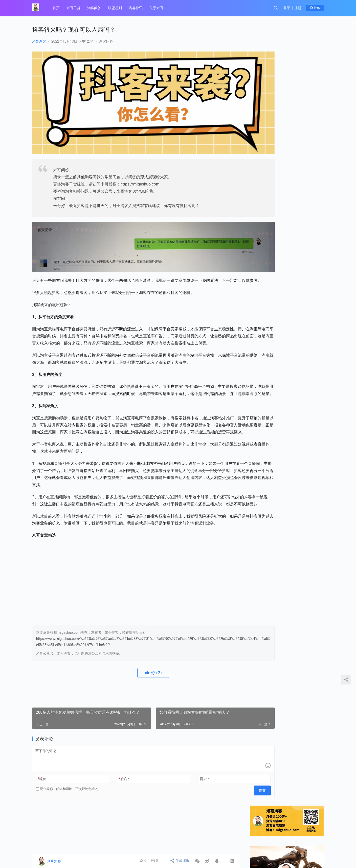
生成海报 (180, 861)
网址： (182, 800)
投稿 (315, 8)
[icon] (319, 848)
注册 (298, 8)
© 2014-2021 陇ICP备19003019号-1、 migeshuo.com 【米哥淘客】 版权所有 (115, 852)
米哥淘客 (39, 41)
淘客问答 (95, 8)
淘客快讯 (136, 8)
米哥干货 (74, 8)
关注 (276, 155)
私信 (298, 155)
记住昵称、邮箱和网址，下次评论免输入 (67, 810)
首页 (57, 8)
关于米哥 (157, 8)
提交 (229, 810)
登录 (287, 8)
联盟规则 (116, 8)
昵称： (44, 800)
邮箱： (113, 800)
